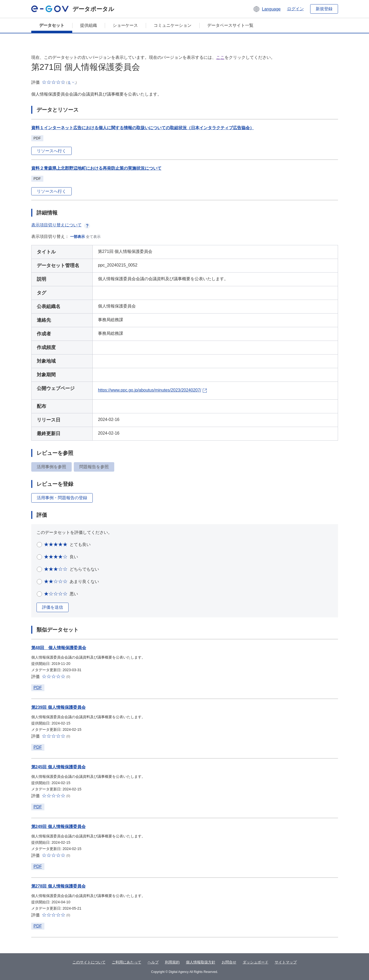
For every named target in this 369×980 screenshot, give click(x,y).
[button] (267, 9)
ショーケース (125, 25)
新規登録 (324, 9)
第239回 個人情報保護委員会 (58, 707)
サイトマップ (286, 962)
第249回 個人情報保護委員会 (58, 827)
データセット (52, 25)
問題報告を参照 (94, 467)
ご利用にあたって (127, 962)
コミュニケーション (173, 25)
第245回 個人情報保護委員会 (58, 767)
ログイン (295, 9)
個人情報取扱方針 (201, 962)
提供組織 (89, 25)
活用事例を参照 (51, 467)
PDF (38, 688)
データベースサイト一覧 (230, 25)
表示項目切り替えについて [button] (61, 225)
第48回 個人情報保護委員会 (59, 648)
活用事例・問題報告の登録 (62, 498)
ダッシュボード (256, 962)
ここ (220, 57)
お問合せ (229, 962)
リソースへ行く (51, 151)
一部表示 (77, 237)
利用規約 (172, 962)
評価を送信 (53, 607)
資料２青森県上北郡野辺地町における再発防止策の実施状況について (96, 168)
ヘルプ (153, 962)
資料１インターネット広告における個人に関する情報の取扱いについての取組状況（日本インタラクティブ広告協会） (143, 128)
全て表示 (93, 237)
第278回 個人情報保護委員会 (58, 886)
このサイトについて (89, 962)
